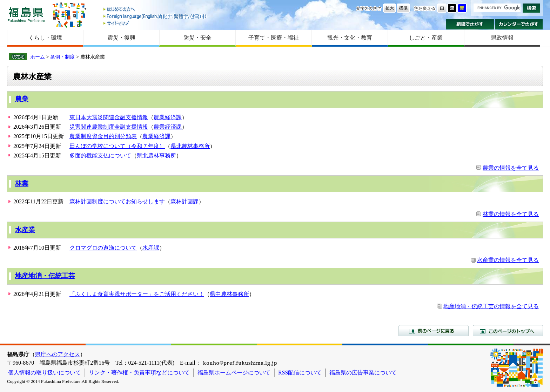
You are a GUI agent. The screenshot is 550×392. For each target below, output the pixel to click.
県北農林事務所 (190, 146)
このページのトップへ (508, 331)
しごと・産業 (426, 38)
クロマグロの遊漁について (103, 248)
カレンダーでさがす (519, 24)
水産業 (25, 230)
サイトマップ (155, 23)
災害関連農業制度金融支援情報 (109, 127)
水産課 (151, 248)
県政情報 (502, 38)
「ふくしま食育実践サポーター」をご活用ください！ (137, 294)
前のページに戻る (434, 331)
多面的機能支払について (100, 156)
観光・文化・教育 (350, 38)
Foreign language (155, 16)
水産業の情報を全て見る (508, 260)
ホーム (38, 57)
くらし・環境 (45, 38)
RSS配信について (300, 373)
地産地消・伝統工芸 (45, 276)
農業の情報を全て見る (511, 168)
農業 (22, 99)
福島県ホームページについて (234, 373)
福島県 (26, 15)
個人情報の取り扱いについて (45, 373)
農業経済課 (168, 117)
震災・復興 (121, 38)
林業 (22, 184)
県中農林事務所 (229, 294)
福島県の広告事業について (363, 373)
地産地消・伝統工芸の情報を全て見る (491, 306)
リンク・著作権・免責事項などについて (139, 373)
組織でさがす (470, 24)
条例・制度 (62, 57)
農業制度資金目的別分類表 (103, 136)
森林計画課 (185, 201)
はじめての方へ (155, 10)
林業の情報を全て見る (511, 214)
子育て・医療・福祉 (274, 38)
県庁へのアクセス (58, 354)
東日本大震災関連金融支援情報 (109, 117)
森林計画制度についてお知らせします (117, 201)
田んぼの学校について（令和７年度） (117, 146)
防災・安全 (197, 38)
